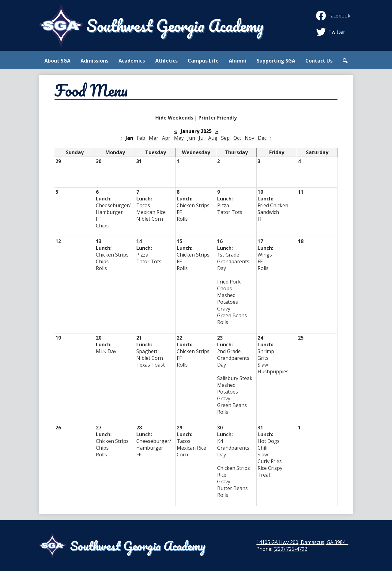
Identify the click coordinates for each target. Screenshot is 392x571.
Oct (237, 138)
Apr (166, 138)
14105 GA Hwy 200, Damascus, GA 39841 (302, 542)
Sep (225, 138)
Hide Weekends (174, 118)
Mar (154, 138)
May (179, 138)
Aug (213, 138)
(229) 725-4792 (290, 549)
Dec (262, 138)
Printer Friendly (218, 118)
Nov (249, 138)
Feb (141, 138)
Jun (191, 138)
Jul (202, 138)
